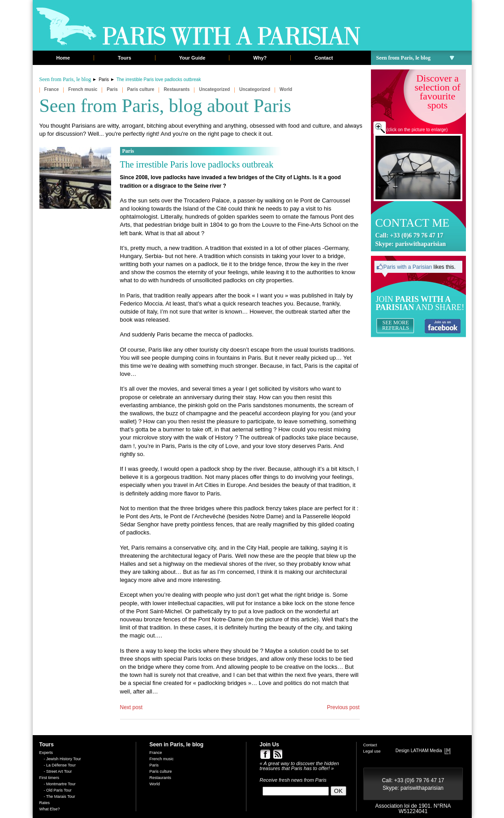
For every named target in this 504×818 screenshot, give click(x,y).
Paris (104, 80)
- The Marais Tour (60, 796)
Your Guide (192, 58)
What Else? (50, 809)
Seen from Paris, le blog (416, 58)
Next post (131, 707)
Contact (324, 58)
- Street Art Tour (58, 771)
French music (83, 89)
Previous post (343, 707)
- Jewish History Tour (62, 759)
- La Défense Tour (60, 765)
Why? (260, 58)
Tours (125, 58)
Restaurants (177, 89)
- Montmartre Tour (60, 784)
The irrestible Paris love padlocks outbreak (197, 164)
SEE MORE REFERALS (396, 325)
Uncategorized (214, 89)
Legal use (372, 751)
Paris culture (141, 89)
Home (63, 58)
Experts (46, 753)
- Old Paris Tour (58, 790)
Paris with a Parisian (408, 267)
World (286, 89)
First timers (50, 778)
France (52, 89)
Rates (45, 803)
